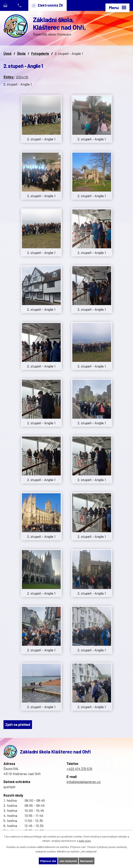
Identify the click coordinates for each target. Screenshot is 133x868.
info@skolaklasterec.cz (84, 782)
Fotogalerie (40, 53)
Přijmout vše (48, 861)
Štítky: (9, 77)
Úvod (7, 53)
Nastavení (87, 861)
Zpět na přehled (18, 724)
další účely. (85, 841)
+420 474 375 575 (79, 769)
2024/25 (22, 77)
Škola (21, 53)
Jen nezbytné (68, 861)
